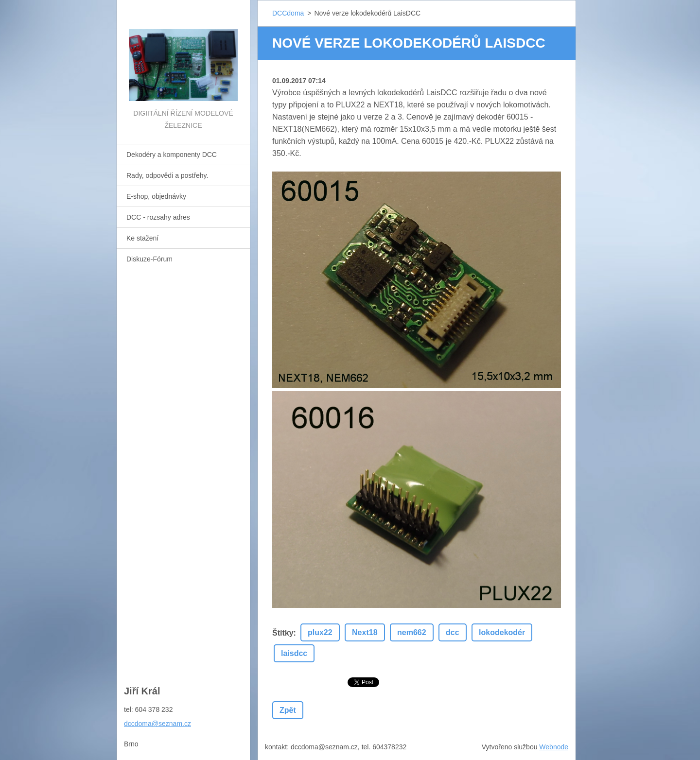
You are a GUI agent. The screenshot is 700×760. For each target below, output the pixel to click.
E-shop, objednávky (156, 196)
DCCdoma (288, 13)
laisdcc (294, 653)
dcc (453, 632)
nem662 (412, 632)
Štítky (283, 633)
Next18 (365, 632)
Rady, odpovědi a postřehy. (167, 175)
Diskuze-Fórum (149, 259)
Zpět (288, 710)
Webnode (554, 747)
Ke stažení (142, 238)
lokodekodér (502, 632)
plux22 (320, 632)
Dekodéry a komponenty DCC (172, 155)
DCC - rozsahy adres (158, 217)
